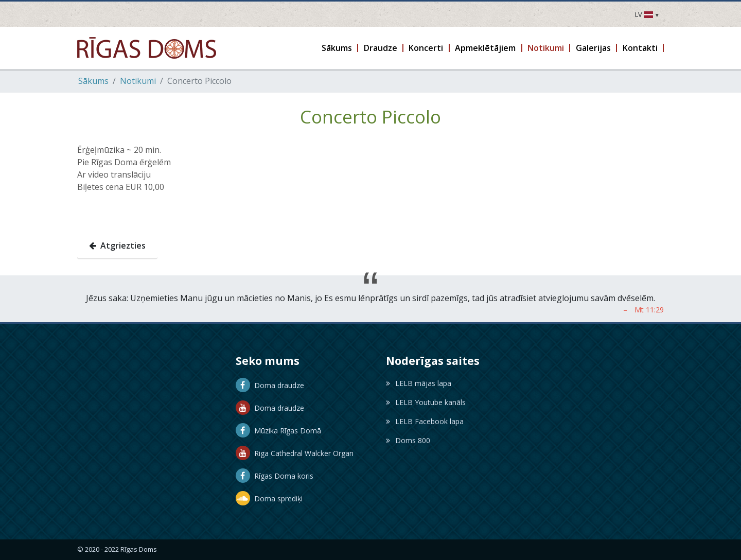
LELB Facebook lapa (425, 421)
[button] (338, 48)
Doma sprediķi (269, 498)
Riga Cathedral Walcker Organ (295, 453)
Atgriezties (117, 246)
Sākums (93, 81)
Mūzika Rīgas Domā (278, 431)
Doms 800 (408, 440)
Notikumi (138, 81)
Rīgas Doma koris (275, 476)
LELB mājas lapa (419, 383)
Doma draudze (270, 385)
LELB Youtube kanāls (426, 402)
